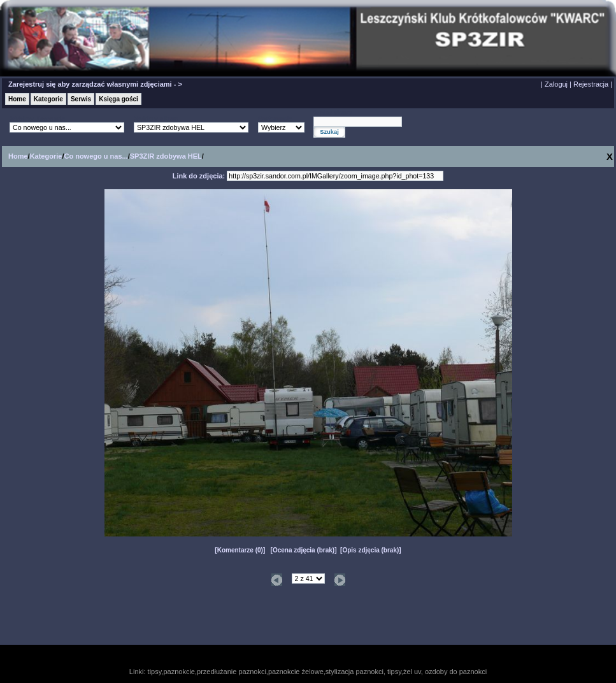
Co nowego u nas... (96, 156)
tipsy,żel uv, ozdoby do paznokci (437, 672)
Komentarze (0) (240, 550)
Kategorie (48, 99)
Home (17, 99)
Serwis (81, 99)
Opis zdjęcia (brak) (370, 550)
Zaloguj (556, 84)
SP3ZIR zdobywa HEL (166, 156)
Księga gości (118, 99)
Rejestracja (591, 84)
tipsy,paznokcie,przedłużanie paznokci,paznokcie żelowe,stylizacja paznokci (266, 672)
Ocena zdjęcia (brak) (304, 550)
